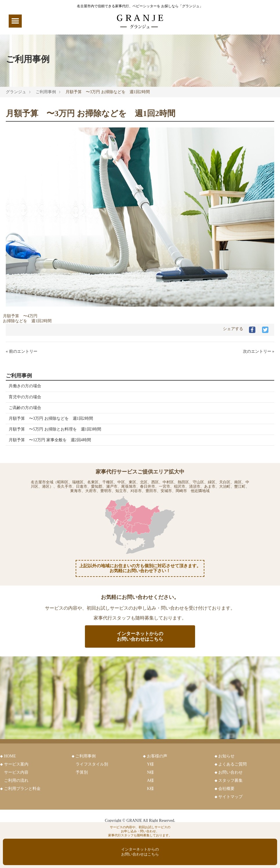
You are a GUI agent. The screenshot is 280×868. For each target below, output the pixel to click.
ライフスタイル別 (92, 764)
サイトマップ (230, 797)
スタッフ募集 (230, 780)
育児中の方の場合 (25, 397)
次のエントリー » (259, 351)
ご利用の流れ (16, 780)
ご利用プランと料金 (22, 789)
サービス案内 (16, 764)
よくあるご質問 (232, 764)
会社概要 (226, 789)
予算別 (82, 772)
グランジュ (16, 92)
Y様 (150, 764)
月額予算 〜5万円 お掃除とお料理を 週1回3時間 (55, 429)
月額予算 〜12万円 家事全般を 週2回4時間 (50, 440)
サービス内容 (16, 772)
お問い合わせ (230, 772)
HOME (10, 756)
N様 (150, 772)
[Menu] (15, 21)
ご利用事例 (46, 92)
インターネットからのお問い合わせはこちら (140, 636)
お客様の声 (157, 756)
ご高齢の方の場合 (25, 408)
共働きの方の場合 (25, 386)
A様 (150, 780)
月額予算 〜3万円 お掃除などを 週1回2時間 (51, 418)
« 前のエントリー (22, 351)
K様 (150, 789)
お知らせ (226, 756)
